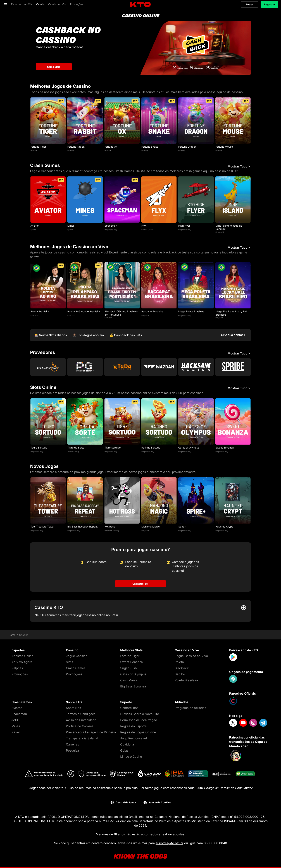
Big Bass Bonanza (133, 686)
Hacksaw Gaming (112, 531)
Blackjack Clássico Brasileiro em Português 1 (121, 313)
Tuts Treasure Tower (42, 527)
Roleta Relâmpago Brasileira (84, 311)
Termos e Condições (81, 714)
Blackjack (182, 668)
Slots (70, 662)
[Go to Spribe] (233, 367)
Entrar (250, 4)
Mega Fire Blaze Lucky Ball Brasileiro (231, 313)
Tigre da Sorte (76, 448)
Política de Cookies (80, 726)
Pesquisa (72, 750)
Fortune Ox (111, 147)
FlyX (144, 226)
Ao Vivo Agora (22, 662)
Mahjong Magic (151, 527)
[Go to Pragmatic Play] (48, 367)
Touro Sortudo (39, 448)
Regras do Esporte (133, 726)
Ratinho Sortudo (151, 448)
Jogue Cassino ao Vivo (191, 656)
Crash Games (76, 668)
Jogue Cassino (77, 656)
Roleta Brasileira (40, 311)
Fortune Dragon (187, 147)
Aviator (35, 226)
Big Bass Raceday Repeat (83, 527)
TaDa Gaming (73, 452)
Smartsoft (220, 232)
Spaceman (111, 226)
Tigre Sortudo (113, 448)
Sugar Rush (128, 668)
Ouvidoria (127, 744)
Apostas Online (22, 656)
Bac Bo (180, 674)
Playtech (145, 315)
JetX (15, 720)
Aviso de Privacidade (81, 720)
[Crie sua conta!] (234, 335)
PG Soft (34, 151)
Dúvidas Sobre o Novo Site (140, 714)
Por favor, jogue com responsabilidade (167, 788)
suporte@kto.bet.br (170, 843)
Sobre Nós (73, 708)
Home (12, 635)
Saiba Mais (54, 67)
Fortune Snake (150, 147)
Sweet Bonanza (225, 448)
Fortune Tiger (38, 147)
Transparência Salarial (82, 738)
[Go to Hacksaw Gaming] (196, 367)
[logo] (140, 5)
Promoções (20, 674)
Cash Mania (129, 680)
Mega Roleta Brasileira (191, 311)
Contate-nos (129, 708)
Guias (124, 750)
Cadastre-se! (140, 584)
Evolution (34, 315)
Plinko (16, 732)
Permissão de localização (139, 720)
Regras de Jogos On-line (138, 732)
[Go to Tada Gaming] (122, 367)
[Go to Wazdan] (159, 367)
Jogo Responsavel (134, 738)
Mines (71, 226)
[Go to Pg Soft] (85, 367)
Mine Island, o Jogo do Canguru (229, 227)
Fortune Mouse (224, 147)
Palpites (17, 668)
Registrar (270, 4)
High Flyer (184, 226)
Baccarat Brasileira (152, 311)
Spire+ (182, 527)
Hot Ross (110, 527)
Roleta (179, 662)
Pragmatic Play (111, 230)
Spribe (33, 230)
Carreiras (72, 744)
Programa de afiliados (190, 708)
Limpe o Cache (131, 757)
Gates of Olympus (189, 448)
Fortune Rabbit (76, 147)
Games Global (147, 230)
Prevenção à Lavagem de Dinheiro (91, 732)
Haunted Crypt (224, 527)
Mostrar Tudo (239, 166)
